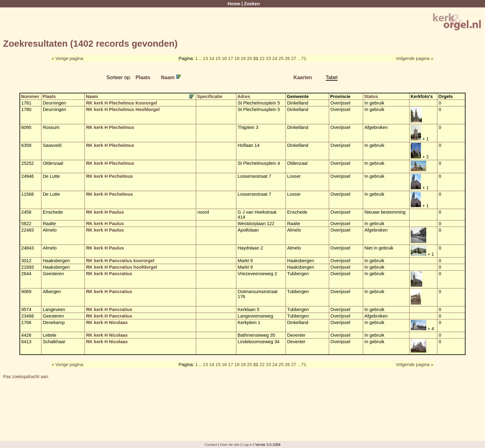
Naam (171, 77)
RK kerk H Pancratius (109, 274)
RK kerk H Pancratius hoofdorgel (122, 267)
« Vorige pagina (67, 58)
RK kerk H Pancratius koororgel (120, 261)
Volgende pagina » (415, 58)
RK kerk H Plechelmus (110, 127)
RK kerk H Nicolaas (107, 322)
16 (224, 58)
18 (237, 58)
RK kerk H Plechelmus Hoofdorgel (123, 109)
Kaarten (303, 77)
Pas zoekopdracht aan (26, 377)
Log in (247, 444)
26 (287, 58)
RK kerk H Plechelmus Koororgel (122, 103)
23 (268, 58)
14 (212, 58)
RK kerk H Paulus (105, 212)
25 (281, 58)
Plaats (143, 77)
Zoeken (252, 4)
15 (218, 58)
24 (275, 58)
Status (371, 96)
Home (234, 4)
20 (250, 58)
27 (294, 58)
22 (262, 58)
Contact (211, 444)
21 (256, 58)
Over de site (230, 444)
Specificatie (210, 96)
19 (243, 58)
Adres (244, 96)
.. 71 (302, 58)
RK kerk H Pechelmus (109, 176)
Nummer (30, 96)
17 (230, 58)
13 (205, 58)
